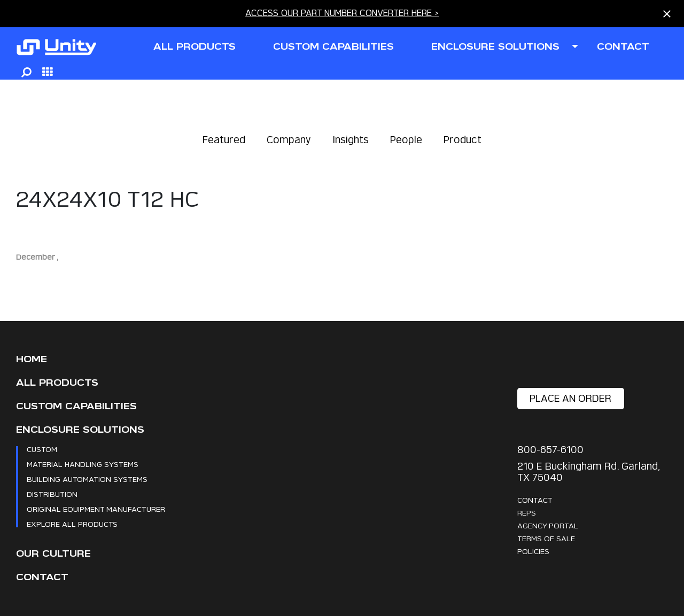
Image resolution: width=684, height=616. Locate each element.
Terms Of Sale (546, 538)
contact (623, 47)
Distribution (52, 494)
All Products (57, 383)
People (406, 140)
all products (195, 47)
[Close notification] (667, 14)
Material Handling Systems (83, 464)
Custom (42, 449)
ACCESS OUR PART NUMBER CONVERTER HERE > (342, 13)
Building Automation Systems (87, 479)
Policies (533, 551)
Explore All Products (72, 524)
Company (289, 140)
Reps (527, 513)
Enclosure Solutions (80, 430)
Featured (224, 140)
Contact (42, 577)
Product (463, 140)
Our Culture (53, 554)
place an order (570, 398)
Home (32, 359)
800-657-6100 (550, 450)
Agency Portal (548, 525)
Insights (351, 140)
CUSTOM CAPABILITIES (333, 47)
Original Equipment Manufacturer (96, 509)
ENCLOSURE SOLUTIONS (495, 47)
